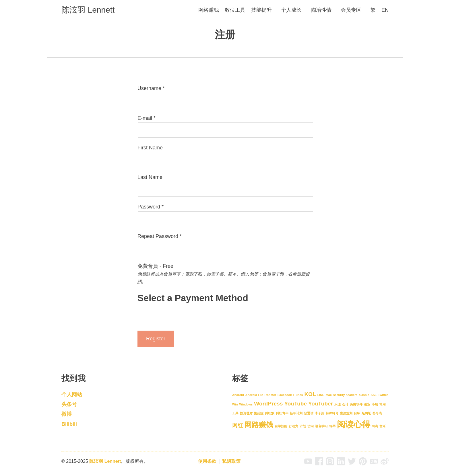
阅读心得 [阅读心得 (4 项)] (354, 424)
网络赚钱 (209, 10)
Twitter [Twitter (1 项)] (383, 395)
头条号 (69, 404)
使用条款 (207, 461)
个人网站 (72, 395)
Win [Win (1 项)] (235, 404)
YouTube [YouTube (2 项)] (295, 404)
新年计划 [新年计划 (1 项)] (296, 413)
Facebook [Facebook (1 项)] (285, 395)
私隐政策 (231, 461)
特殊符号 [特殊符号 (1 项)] (332, 413)
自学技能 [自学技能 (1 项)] (281, 426)
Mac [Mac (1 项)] (329, 395)
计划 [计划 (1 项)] (303, 426)
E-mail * (147, 118)
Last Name (150, 177)
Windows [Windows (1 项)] (246, 404)
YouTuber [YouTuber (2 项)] (321, 404)
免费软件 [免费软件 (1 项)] (356, 404)
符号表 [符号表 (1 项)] (377, 413)
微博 (67, 414)
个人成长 (291, 10)
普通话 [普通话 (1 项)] (309, 413)
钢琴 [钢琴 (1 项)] (332, 426)
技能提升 (261, 10)
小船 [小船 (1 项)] (375, 404)
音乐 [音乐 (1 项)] (383, 426)
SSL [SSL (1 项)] (374, 395)
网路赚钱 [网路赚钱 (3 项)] (259, 425)
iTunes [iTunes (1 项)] (298, 395)
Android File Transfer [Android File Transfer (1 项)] (261, 395)
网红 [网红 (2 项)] (238, 425)
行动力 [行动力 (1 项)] (293, 426)
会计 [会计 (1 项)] (345, 404)
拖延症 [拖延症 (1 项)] (259, 413)
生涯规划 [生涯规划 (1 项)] (346, 413)
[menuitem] (373, 10)
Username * (151, 88)
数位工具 (235, 10)
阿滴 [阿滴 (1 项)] (375, 426)
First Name (150, 148)
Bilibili (69, 424)
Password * (151, 207)
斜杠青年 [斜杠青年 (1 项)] (282, 413)
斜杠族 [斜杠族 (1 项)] (270, 413)
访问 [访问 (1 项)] (311, 426)
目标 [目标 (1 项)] (357, 413)
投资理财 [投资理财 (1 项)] (246, 413)
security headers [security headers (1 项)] (345, 395)
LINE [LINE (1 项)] (321, 395)
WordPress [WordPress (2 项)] (268, 404)
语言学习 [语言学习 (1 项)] (321, 426)
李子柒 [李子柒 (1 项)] (320, 413)
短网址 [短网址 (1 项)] (366, 413)
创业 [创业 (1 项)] (367, 404)
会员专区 (351, 10)
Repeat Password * (160, 236)
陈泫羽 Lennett (88, 10)
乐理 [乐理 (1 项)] (338, 404)
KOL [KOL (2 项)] (310, 394)
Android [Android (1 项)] (238, 395)
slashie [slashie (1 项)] (364, 395)
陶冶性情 (321, 10)
